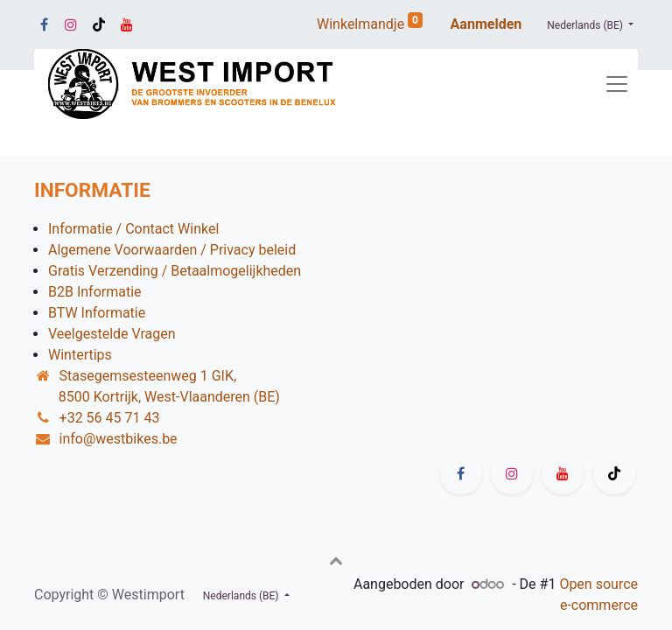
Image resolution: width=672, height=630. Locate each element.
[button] (336, 560)
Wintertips (80, 355)
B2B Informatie (95, 292)
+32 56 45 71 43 (110, 418)
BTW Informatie (97, 313)
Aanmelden (486, 24)
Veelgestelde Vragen (112, 334)
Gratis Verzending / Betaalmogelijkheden (175, 271)
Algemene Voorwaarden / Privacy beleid (172, 250)
